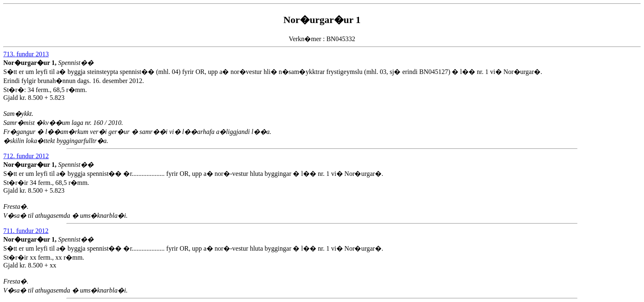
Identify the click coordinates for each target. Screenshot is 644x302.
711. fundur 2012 (26, 231)
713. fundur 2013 (26, 54)
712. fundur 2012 (26, 156)
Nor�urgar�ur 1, (31, 63)
